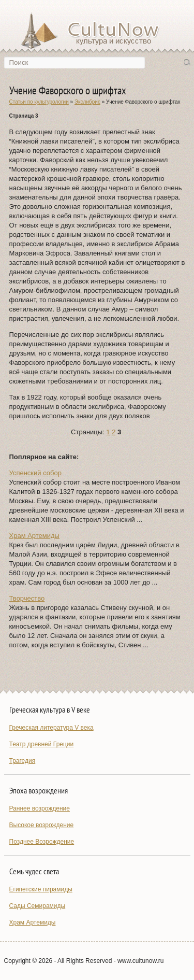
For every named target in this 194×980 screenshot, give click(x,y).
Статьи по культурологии (39, 102)
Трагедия (23, 761)
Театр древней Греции (42, 744)
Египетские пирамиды (41, 889)
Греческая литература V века (51, 728)
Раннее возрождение (40, 808)
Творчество (27, 598)
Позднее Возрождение (42, 842)
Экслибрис (87, 102)
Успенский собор (35, 473)
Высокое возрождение (42, 825)
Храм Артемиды (34, 536)
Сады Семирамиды (38, 906)
